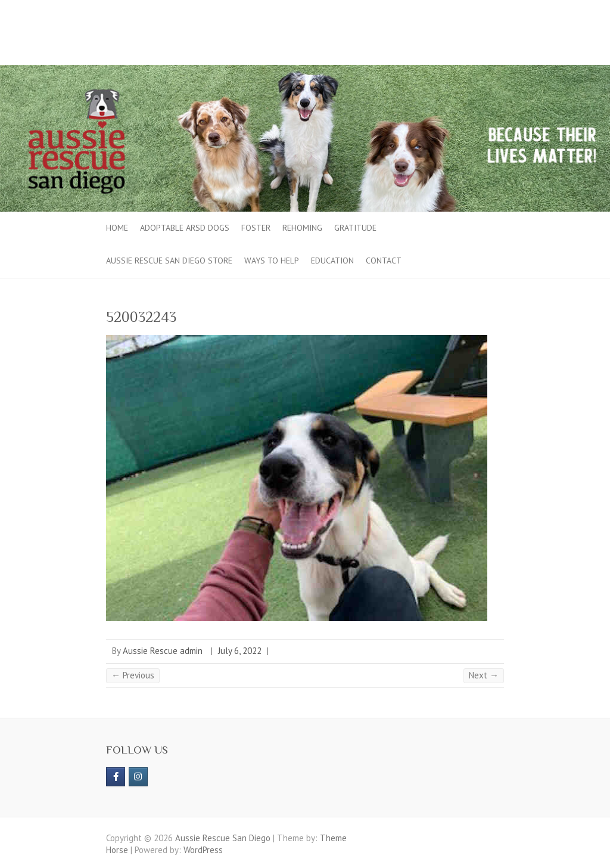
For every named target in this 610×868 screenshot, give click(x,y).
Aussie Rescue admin (163, 651)
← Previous (133, 675)
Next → (484, 675)
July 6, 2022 (240, 651)
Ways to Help (272, 261)
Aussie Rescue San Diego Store (169, 261)
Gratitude (355, 228)
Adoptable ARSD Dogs (185, 228)
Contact (384, 261)
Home (117, 228)
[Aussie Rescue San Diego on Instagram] (138, 777)
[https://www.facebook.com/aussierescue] (116, 777)
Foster (256, 228)
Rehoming (302, 228)
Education (332, 261)
